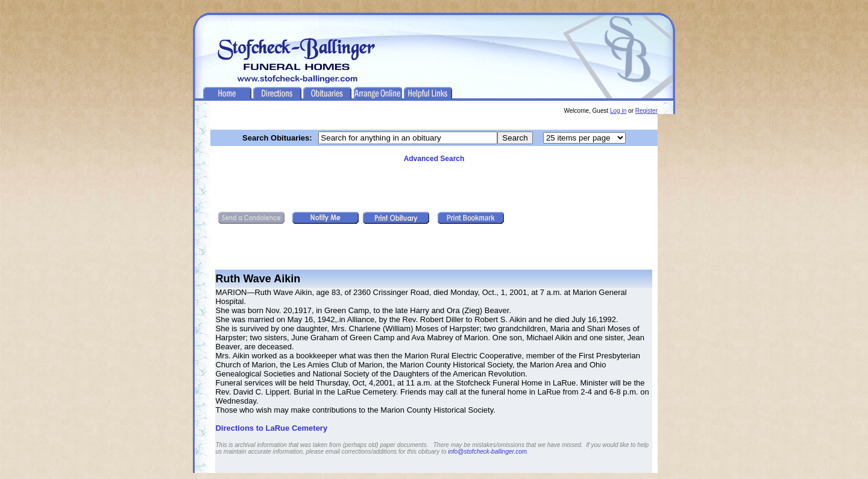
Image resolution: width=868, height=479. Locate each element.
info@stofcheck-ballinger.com (487, 452)
